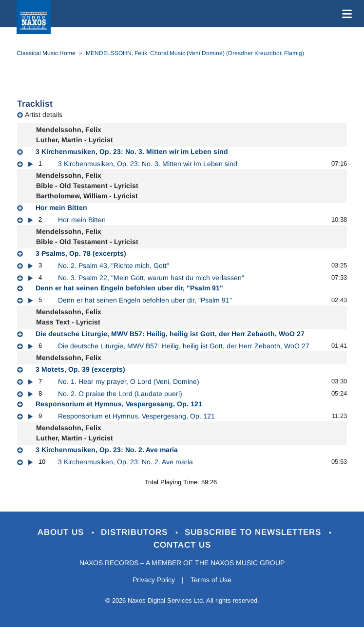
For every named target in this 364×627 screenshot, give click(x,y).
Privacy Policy (154, 580)
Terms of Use (211, 580)
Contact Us (182, 545)
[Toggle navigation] (345, 14)
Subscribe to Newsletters (254, 532)
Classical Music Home (46, 53)
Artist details (44, 114)
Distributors (136, 532)
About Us (62, 532)
